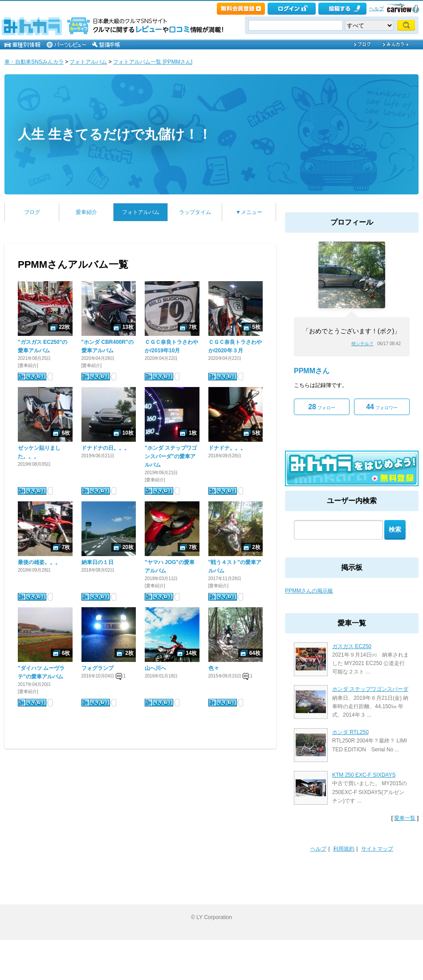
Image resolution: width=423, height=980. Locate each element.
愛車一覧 (405, 818)
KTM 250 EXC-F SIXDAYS (364, 775)
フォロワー (382, 407)
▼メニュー (249, 212)
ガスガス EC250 (352, 646)
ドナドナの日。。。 (106, 448)
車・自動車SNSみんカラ (34, 62)
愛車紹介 (86, 212)
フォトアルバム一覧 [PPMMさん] (153, 62)
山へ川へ (155, 668)
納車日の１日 (98, 562)
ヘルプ (376, 8)
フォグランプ (98, 668)
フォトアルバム (88, 62)
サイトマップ (377, 849)
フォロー (322, 407)
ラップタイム (195, 212)
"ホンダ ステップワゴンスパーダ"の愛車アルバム (171, 456)
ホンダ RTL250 (350, 732)
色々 (214, 668)
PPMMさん (312, 371)
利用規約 (344, 849)
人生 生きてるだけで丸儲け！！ (115, 134)
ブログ (32, 212)
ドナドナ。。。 (227, 448)
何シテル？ (362, 344)
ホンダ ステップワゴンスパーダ (370, 689)
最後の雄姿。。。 (39, 562)
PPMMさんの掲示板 (309, 591)
